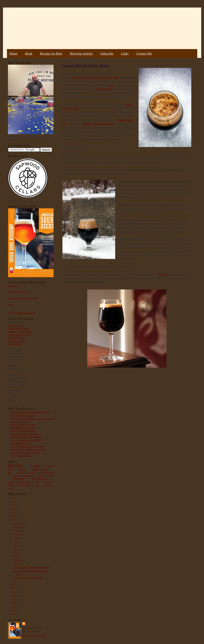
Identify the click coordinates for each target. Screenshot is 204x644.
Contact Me (144, 54)
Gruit (47, 482)
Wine (51, 476)
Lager (15, 476)
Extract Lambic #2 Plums (19, 335)
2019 (14, 512)
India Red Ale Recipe (21, 443)
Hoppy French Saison (20, 421)
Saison (20, 472)
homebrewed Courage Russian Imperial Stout (95, 77)
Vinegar (11, 488)
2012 (14, 596)
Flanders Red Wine (16, 338)
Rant (38, 482)
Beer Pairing (46, 485)
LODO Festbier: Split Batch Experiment (31, 567)
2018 (14, 516)
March (17, 556)
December (19, 524)
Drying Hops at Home (21, 455)
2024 (14, 498)
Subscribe (107, 54)
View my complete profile (34, 635)
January (18, 563)
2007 (14, 614)
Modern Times (40, 469)
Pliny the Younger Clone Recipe (25, 452)
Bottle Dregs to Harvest (18, 292)
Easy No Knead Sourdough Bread (26, 440)
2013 (14, 592)
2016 (14, 581)
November (19, 527)
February (18, 560)
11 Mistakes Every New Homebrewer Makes (30, 412)
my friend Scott (104, 89)
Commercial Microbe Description (23, 298)
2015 (14, 585)
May (16, 549)
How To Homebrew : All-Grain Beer (27, 446)
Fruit (36, 466)
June (16, 545)
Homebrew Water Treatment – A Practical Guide (32, 418)
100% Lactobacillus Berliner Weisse (26, 437)
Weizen (11, 485)
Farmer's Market (25, 485)
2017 (14, 520)
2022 (14, 505)
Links (125, 54)
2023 (14, 502)
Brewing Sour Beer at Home (23, 415)
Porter (41, 476)
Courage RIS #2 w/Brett (19, 328)
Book (29, 54)
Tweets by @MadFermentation (22, 313)
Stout (23, 469)
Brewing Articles (81, 54)
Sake (37, 485)
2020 (14, 509)
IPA (10, 472)
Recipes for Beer (51, 54)
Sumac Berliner (15, 344)
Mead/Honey (19, 479)
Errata (11, 304)
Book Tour (13, 286)
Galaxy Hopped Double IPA (23, 431)
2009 (14, 607)
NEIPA (32, 472)
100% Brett (28, 476)
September (19, 534)
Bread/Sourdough (40, 479)
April (16, 553)
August (17, 538)
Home (13, 54)
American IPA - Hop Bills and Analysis (29, 449)
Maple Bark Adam (16, 341)
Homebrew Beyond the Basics (98, 124)
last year (163, 274)
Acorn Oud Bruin (16, 325)
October (18, 531)
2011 (14, 599)
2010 (14, 603)
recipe (111, 85)
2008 (14, 610)
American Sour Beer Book (19, 482)
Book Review (47, 472)
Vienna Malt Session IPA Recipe (24, 434)
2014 (14, 588)
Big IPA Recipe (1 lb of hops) (23, 425)
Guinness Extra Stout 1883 (20, 332)
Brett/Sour (15, 466)
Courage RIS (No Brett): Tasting (28, 578)
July (16, 542)
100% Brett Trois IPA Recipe (23, 428)
